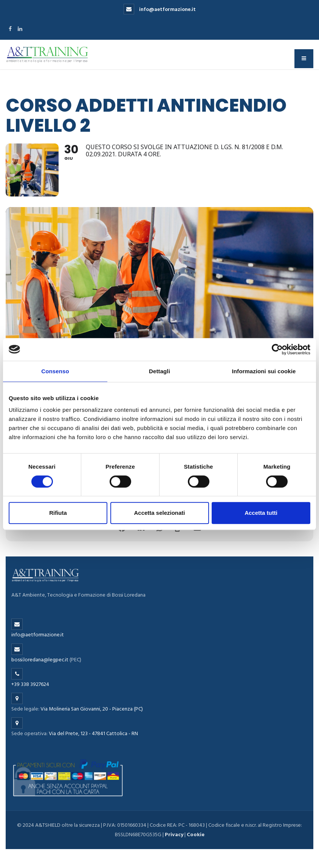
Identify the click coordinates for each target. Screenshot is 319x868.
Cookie (196, 834)
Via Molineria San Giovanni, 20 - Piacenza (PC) (92, 709)
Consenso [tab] (55, 371)
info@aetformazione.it (160, 9)
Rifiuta (58, 513)
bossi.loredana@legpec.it (40, 660)
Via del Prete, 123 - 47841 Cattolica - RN (93, 733)
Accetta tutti (261, 513)
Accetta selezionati (159, 513)
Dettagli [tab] (159, 371)
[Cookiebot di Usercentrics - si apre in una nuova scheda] (277, 349)
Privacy (174, 834)
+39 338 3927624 (30, 684)
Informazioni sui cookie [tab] (264, 371)
